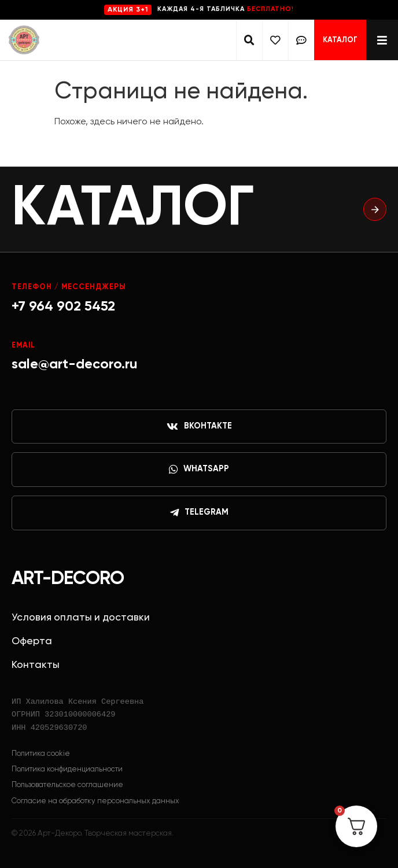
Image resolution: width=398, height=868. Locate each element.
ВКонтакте (199, 427)
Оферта (32, 641)
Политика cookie (41, 754)
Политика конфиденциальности (67, 769)
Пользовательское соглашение (67, 785)
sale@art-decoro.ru (75, 364)
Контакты (36, 665)
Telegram (199, 513)
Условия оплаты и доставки (81, 618)
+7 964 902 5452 (63, 306)
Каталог (340, 40)
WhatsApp (199, 470)
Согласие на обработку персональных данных (95, 801)
